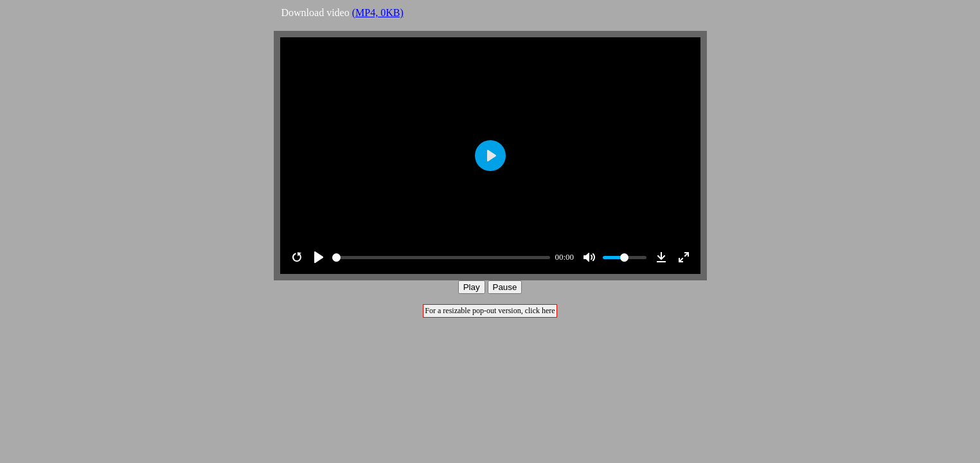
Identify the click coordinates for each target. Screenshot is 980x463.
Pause (505, 287)
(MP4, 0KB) (378, 13)
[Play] (319, 257)
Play (472, 287)
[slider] (441, 258)
